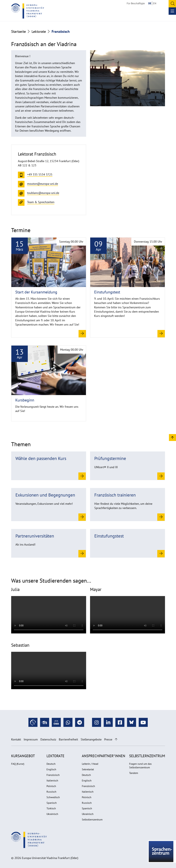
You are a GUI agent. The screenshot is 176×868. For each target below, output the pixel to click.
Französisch (53, 775)
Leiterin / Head (90, 764)
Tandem (134, 773)
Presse (108, 739)
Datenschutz (48, 739)
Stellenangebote (91, 739)
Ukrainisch (52, 814)
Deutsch (51, 764)
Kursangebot (23, 756)
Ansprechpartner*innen (104, 756)
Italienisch (52, 780)
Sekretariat (88, 769)
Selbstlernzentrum (92, 819)
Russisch (51, 792)
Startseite (18, 31)
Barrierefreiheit (68, 739)
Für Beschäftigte (136, 3)
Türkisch (51, 808)
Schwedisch (53, 797)
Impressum (31, 739)
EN (155, 3)
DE (150, 3)
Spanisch (52, 803)
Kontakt (16, 739)
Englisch (51, 769)
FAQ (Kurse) (18, 764)
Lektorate (39, 31)
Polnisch (51, 786)
